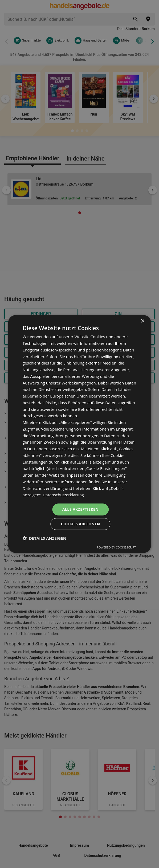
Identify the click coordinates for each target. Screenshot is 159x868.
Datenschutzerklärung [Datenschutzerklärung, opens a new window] (63, 495)
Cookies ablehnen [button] (81, 524)
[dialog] (79, 434)
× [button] (142, 321)
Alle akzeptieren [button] (80, 509)
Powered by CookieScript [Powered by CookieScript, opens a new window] (116, 547)
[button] (44, 538)
